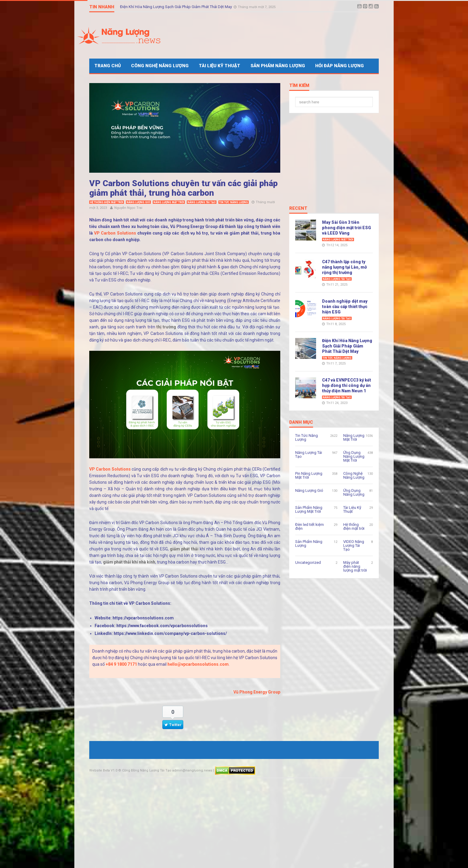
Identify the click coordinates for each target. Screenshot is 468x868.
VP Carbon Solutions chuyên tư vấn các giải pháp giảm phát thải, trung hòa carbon (183, 188)
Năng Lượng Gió (138, 202)
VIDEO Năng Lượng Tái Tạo (354, 545)
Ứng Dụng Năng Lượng (354, 492)
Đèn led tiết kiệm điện (310, 526)
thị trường (166, 327)
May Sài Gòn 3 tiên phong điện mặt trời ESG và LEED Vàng (347, 228)
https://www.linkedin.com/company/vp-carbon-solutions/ (170, 633)
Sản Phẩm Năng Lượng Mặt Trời (309, 509)
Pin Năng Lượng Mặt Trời (309, 475)
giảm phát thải (184, 549)
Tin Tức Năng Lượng (234, 202)
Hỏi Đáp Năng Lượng (340, 66)
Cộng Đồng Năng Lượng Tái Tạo (147, 770)
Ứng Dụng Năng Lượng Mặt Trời (354, 456)
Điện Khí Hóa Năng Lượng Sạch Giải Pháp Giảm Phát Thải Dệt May (176, 7)
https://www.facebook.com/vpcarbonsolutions (162, 626)
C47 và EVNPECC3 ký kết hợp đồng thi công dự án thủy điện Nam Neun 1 (347, 385)
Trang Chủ (108, 66)
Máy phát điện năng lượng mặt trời (355, 566)
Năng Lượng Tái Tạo (202, 202)
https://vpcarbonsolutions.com (143, 618)
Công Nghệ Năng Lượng (160, 66)
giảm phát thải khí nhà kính (129, 562)
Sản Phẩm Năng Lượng (278, 66)
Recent (298, 209)
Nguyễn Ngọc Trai (128, 208)
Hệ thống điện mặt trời (107, 202)
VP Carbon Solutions (115, 233)
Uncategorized (308, 562)
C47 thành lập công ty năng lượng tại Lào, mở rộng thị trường (344, 267)
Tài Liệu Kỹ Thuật (220, 66)
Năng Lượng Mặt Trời (169, 202)
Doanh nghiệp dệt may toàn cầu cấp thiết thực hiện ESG (345, 307)
